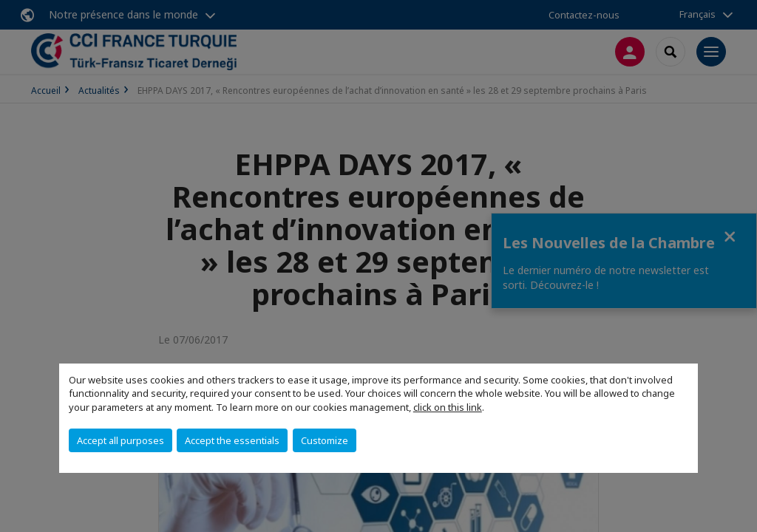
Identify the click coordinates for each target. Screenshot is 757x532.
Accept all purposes (120, 440)
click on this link (448, 407)
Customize (325, 440)
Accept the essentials (232, 440)
